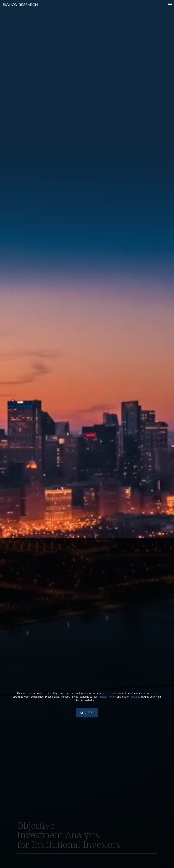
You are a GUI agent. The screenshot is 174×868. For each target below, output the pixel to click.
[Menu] (170, 4)
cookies (135, 696)
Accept (87, 713)
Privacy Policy (107, 696)
